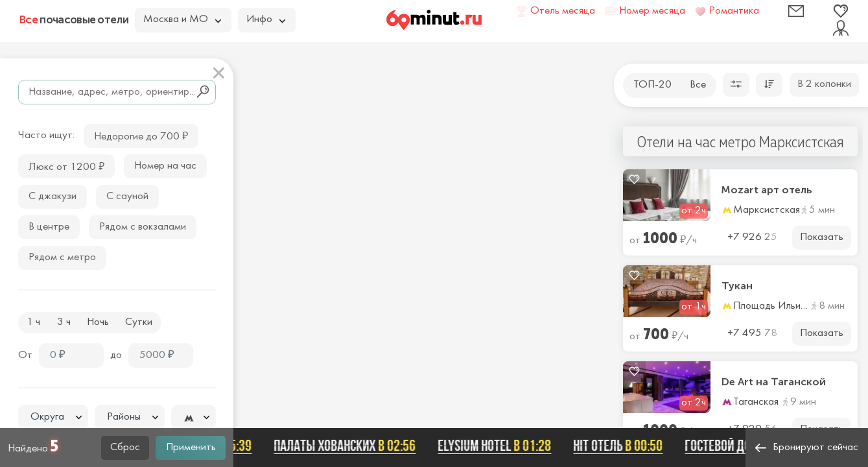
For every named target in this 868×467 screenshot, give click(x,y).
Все (698, 85)
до (116, 355)
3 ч (64, 322)
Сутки (139, 322)
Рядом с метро (62, 257)
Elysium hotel (501, 446)
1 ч (33, 322)
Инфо (266, 19)
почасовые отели (74, 19)
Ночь (98, 322)
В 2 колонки (824, 84)
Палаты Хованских (351, 446)
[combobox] (53, 417)
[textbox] (53, 417)
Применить (191, 448)
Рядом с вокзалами (143, 227)
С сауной (127, 197)
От (25, 355)
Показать (822, 237)
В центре (49, 227)
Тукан (737, 286)
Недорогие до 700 (141, 135)
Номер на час (165, 166)
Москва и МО (182, 19)
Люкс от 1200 (66, 166)
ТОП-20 (652, 85)
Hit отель (624, 446)
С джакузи (53, 197)
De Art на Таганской (774, 382)
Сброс (125, 448)
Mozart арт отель (767, 190)
